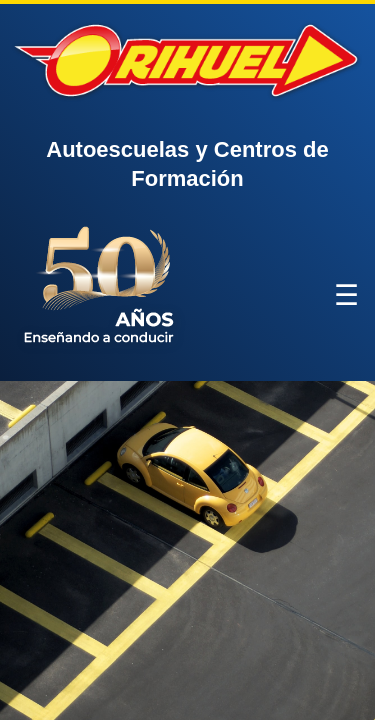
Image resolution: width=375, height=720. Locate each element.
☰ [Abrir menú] (346, 295)
